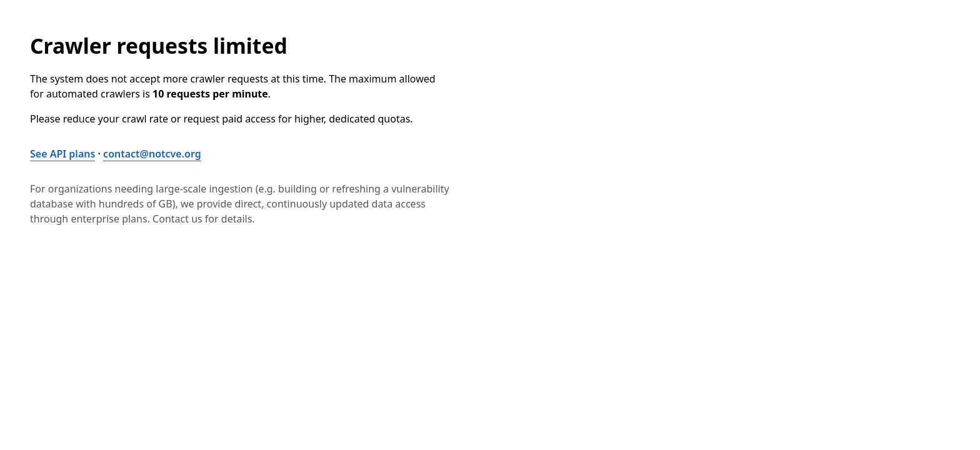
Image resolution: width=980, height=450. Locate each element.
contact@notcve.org (152, 154)
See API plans (62, 154)
